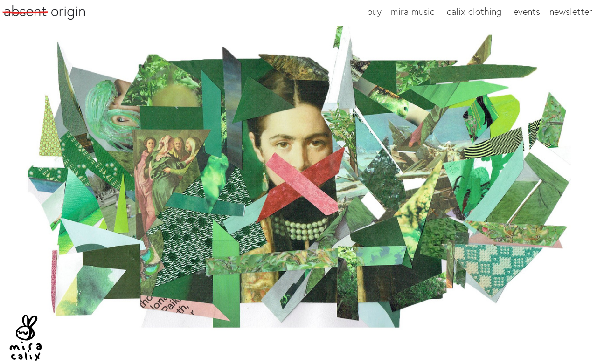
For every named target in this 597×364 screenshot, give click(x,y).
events (527, 11)
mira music (413, 11)
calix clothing (474, 11)
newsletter (571, 11)
